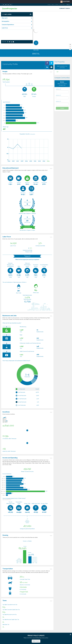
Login (68, 5)
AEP (57, 72)
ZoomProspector (10, 9)
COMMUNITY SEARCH (65, 8)
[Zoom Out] (70, 47)
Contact (57, 5)
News (53, 5)
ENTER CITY (62, 91)
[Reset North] (70, 49)
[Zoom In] (70, 45)
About (49, 5)
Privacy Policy (62, 5)
